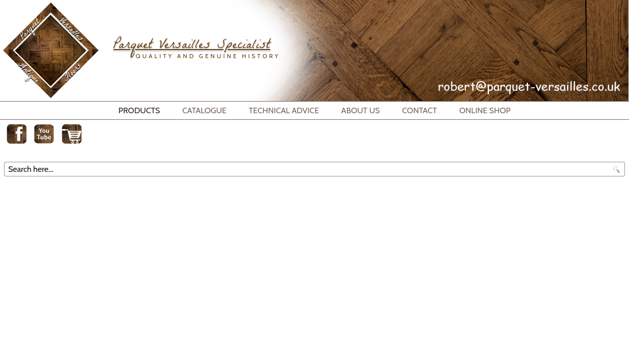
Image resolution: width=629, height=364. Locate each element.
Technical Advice (284, 110)
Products (139, 110)
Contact (419, 110)
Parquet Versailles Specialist (192, 46)
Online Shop (485, 110)
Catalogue (204, 110)
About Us (361, 110)
